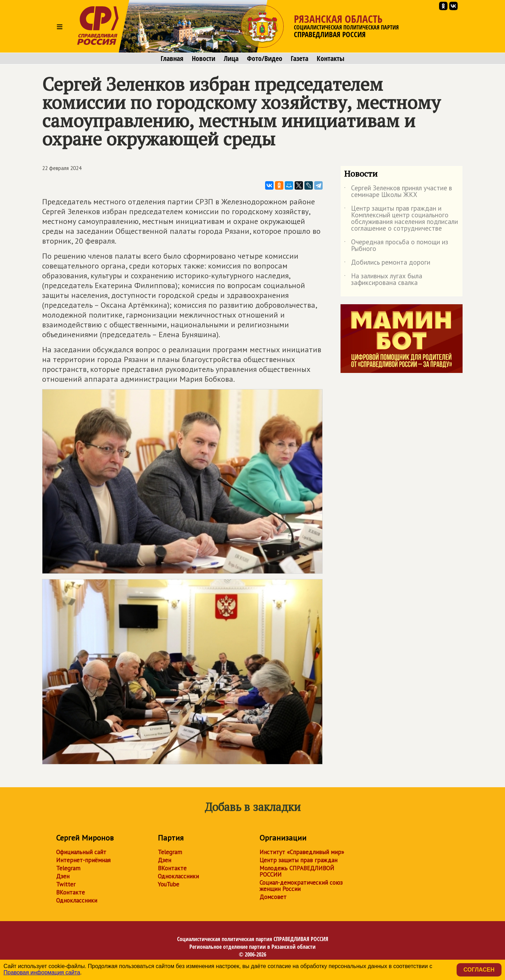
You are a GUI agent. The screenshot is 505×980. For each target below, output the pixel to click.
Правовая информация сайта (42, 972)
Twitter (66, 884)
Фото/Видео (265, 59)
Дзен (63, 876)
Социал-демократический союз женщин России (301, 886)
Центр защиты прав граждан (298, 860)
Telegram (68, 868)
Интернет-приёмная (83, 860)
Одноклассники (77, 900)
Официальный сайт (81, 852)
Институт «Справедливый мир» (302, 852)
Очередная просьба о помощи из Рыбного (396, 246)
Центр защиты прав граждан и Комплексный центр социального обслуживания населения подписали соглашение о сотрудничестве (401, 219)
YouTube (169, 884)
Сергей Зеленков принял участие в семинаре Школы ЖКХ (398, 192)
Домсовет (273, 897)
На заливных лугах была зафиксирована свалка (383, 280)
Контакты (331, 59)
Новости (204, 59)
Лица (231, 59)
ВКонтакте (70, 892)
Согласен (479, 970)
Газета (299, 59)
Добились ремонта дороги (387, 264)
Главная (172, 59)
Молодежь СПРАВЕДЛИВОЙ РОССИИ (297, 871)
